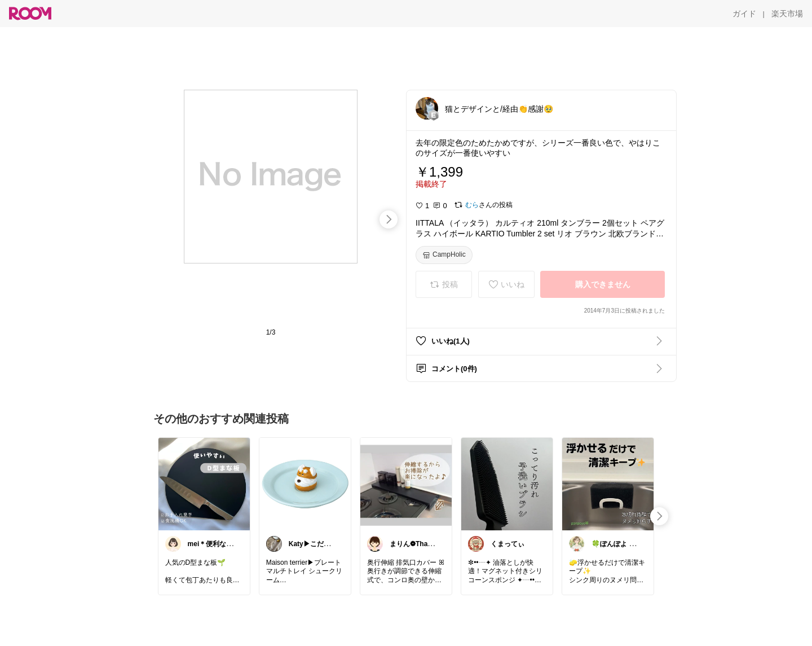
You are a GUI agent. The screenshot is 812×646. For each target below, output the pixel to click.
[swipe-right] (389, 219)
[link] (204, 484)
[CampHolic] (444, 255)
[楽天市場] (787, 14)
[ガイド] (744, 14)
